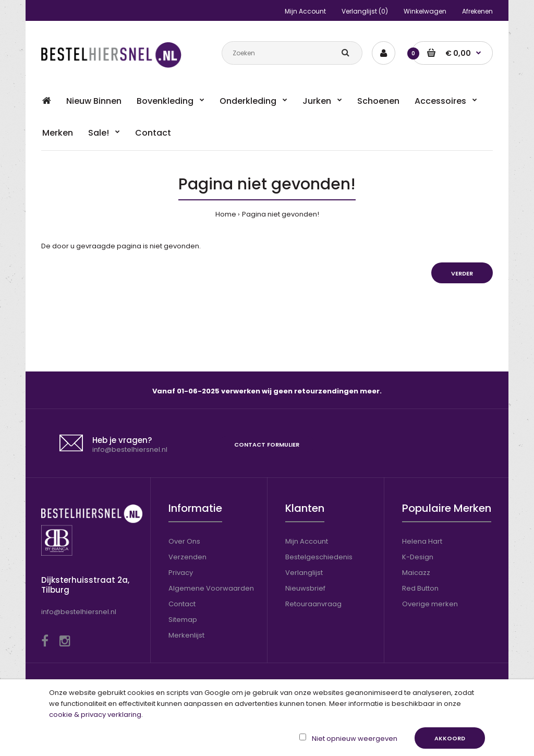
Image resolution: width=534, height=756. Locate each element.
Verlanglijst (304, 573)
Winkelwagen (425, 11)
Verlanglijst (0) (365, 11)
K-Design (418, 557)
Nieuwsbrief (305, 588)
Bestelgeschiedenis (319, 557)
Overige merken (430, 604)
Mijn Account (305, 11)
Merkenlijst (186, 635)
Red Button (420, 588)
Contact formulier (267, 445)
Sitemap (183, 620)
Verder (462, 273)
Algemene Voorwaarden (211, 588)
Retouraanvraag (313, 604)
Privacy (181, 573)
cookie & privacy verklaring (95, 715)
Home (226, 214)
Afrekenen (477, 11)
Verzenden (187, 557)
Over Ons (184, 541)
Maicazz (416, 573)
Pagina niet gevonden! (281, 214)
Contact (182, 604)
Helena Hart (422, 541)
